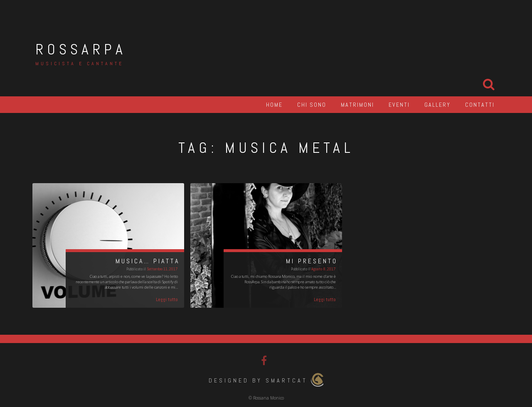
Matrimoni (357, 105)
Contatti (480, 105)
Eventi (399, 105)
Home (274, 105)
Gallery (437, 105)
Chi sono (312, 105)
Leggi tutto (167, 299)
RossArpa (81, 49)
